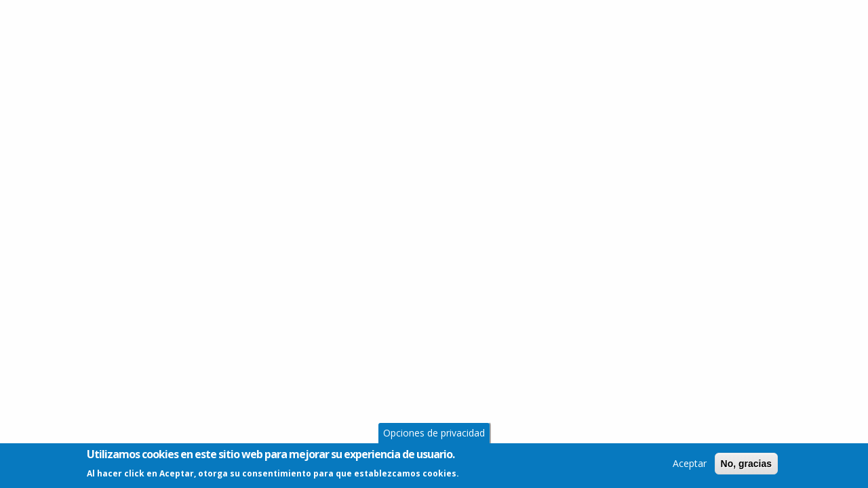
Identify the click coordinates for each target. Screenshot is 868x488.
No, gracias (746, 466)
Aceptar (690, 465)
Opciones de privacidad (434, 435)
